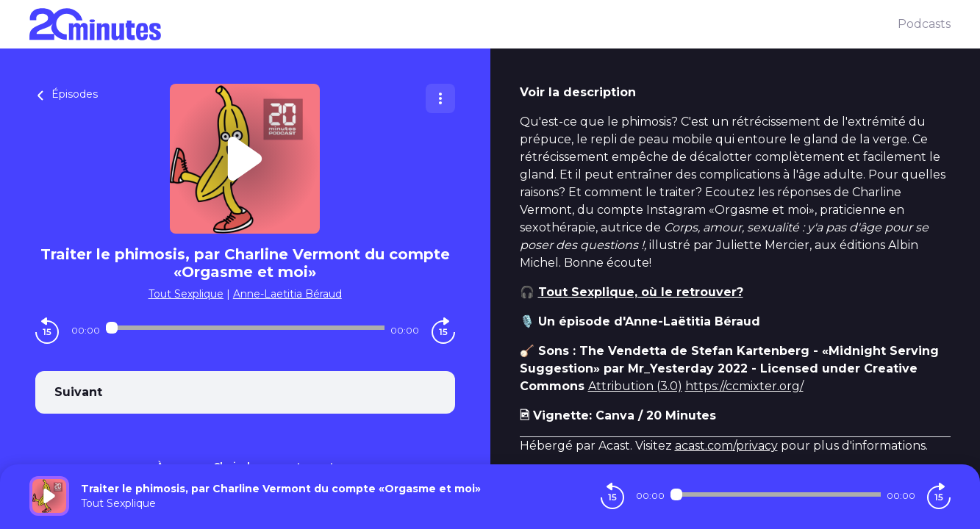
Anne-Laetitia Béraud (287, 294)
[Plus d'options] (440, 98)
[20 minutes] (464, 24)
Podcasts (924, 24)
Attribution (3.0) (635, 386)
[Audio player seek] (245, 328)
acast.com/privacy (726, 446)
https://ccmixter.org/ (744, 386)
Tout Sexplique (186, 294)
